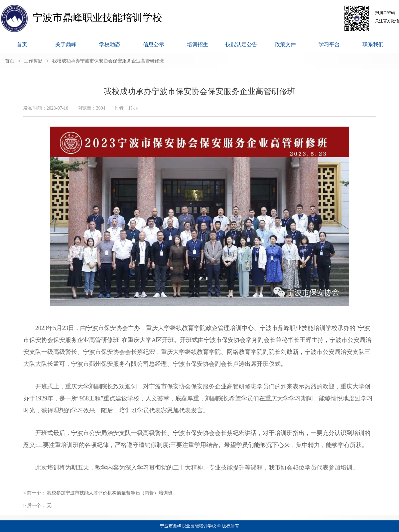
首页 (10, 61)
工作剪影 (33, 61)
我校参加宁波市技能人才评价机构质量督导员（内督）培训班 (110, 493)
